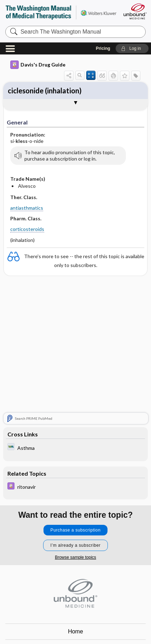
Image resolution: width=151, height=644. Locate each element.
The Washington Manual (61, 12)
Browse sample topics (75, 557)
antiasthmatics (27, 208)
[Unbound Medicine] (135, 11)
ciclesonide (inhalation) (45, 91)
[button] (132, 48)
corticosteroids (27, 229)
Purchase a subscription (76, 530)
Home (75, 631)
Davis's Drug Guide (38, 65)
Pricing (103, 48)
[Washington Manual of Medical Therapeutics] (76, 448)
